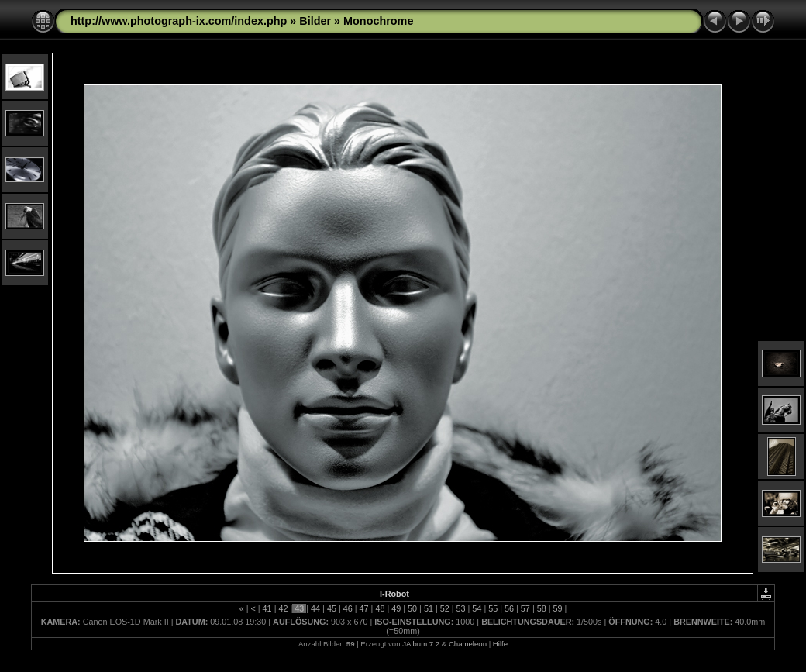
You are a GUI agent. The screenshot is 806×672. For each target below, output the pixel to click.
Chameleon (468, 644)
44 (315, 608)
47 (364, 608)
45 (332, 608)
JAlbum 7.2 (421, 644)
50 (412, 608)
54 (477, 608)
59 (558, 608)
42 (283, 608)
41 (267, 608)
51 (429, 608)
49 (396, 608)
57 (525, 608)
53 (461, 608)
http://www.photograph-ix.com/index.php (179, 21)
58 (542, 608)
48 (380, 608)
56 (509, 608)
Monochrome (378, 21)
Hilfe (500, 644)
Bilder (315, 21)
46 (348, 608)
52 (445, 608)
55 (493, 608)
